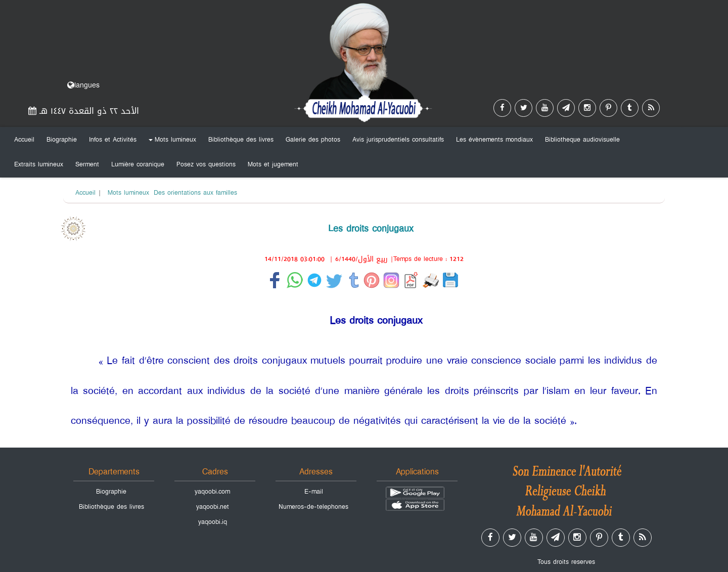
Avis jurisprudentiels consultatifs (398, 140)
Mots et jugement (273, 164)
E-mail (314, 492)
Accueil (24, 140)
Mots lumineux (171, 142)
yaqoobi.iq (213, 522)
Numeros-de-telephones (313, 507)
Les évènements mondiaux (494, 140)
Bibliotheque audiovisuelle (582, 140)
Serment (87, 164)
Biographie (62, 140)
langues (83, 85)
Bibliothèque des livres (241, 140)
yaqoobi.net (213, 507)
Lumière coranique (138, 164)
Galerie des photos (313, 140)
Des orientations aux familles (195, 193)
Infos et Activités (113, 140)
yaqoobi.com (212, 492)
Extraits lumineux (39, 164)
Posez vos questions (206, 164)
